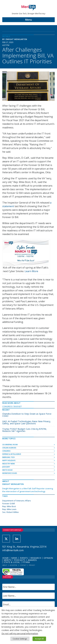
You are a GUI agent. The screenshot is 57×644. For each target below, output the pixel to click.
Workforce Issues (10, 473)
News (14, 558)
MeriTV (8, 560)
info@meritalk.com (13, 550)
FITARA (26, 562)
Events (24, 558)
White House (7, 470)
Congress (7, 406)
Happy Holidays (9, 460)
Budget (18, 406)
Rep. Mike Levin (9, 509)
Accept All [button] (39, 639)
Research (36, 558)
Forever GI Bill (9, 503)
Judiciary (6, 467)
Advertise (13, 565)
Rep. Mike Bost (9, 506)
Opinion (48, 558)
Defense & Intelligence (12, 454)
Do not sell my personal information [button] (20, 633)
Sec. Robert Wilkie (10, 512)
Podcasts (20, 560)
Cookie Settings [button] (20, 639)
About (5, 565)
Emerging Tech (8, 457)
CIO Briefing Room (10, 445)
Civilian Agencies (9, 448)
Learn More (31, 271)
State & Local (12, 562)
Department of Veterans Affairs (17, 501)
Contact (23, 565)
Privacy (32, 565)
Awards (32, 560)
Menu (29, 20)
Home (5, 558)
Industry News (9, 464)
